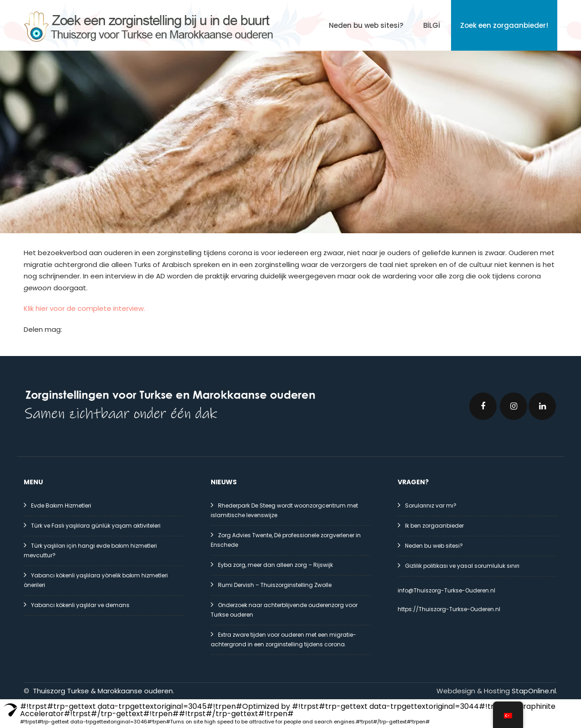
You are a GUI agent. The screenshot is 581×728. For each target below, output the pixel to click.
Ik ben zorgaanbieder (434, 526)
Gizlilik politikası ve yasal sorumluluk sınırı (462, 566)
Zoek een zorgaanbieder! (504, 25)
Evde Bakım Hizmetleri (61, 505)
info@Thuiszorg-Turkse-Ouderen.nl (446, 590)
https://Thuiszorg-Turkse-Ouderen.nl (449, 609)
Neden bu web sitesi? (366, 25)
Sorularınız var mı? (431, 505)
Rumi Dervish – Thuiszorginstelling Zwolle (275, 585)
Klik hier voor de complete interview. (84, 308)
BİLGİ (432, 25)
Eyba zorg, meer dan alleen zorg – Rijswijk (275, 565)
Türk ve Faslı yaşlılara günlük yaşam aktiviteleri (96, 526)
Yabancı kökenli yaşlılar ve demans (80, 605)
